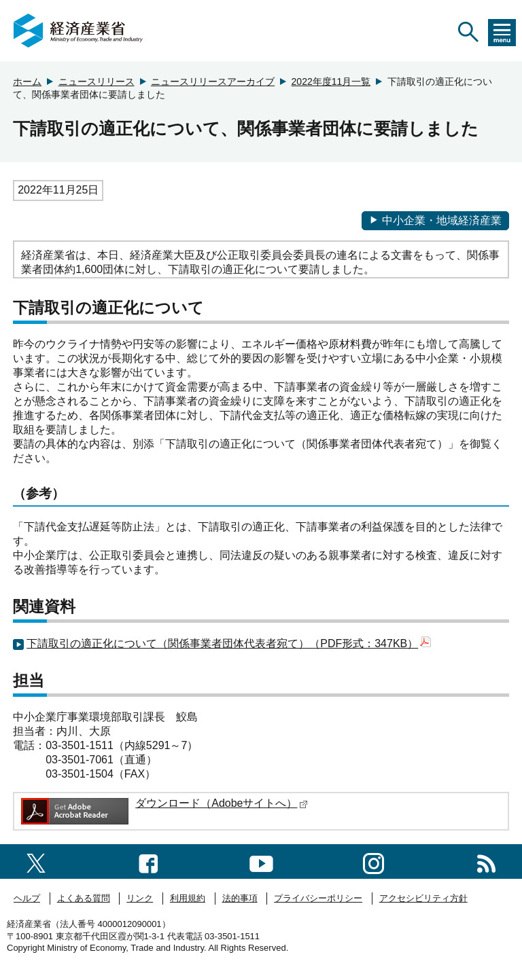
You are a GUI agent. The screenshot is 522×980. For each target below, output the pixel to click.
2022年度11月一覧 (331, 81)
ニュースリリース (97, 81)
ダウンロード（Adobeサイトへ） (222, 803)
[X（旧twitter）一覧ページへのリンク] (36, 861)
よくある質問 (84, 898)
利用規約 (188, 898)
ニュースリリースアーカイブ (213, 81)
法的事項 (240, 898)
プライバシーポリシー (318, 898)
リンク (140, 898)
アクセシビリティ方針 (423, 898)
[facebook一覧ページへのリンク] (149, 861)
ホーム (27, 81)
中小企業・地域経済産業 (435, 220)
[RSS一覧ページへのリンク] (486, 861)
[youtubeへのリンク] (261, 861)
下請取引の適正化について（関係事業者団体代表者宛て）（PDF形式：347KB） (229, 643)
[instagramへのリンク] (373, 861)
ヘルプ (27, 898)
